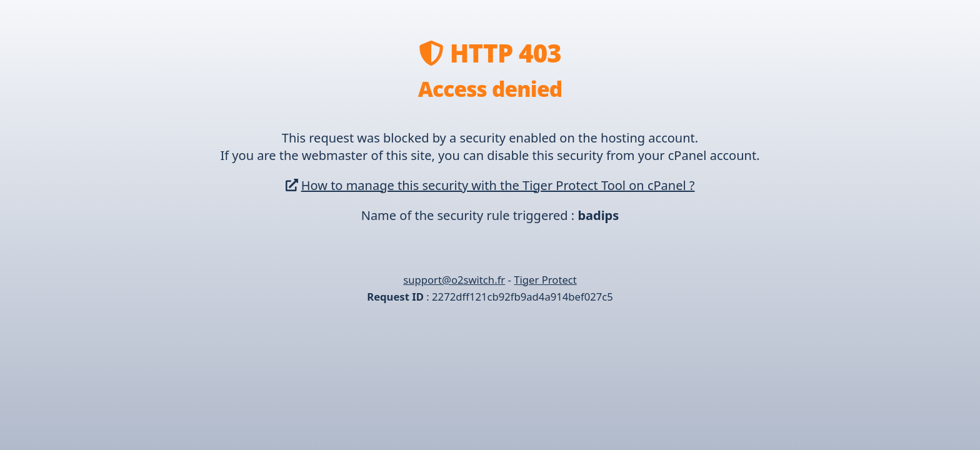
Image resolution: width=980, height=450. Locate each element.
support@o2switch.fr (454, 280)
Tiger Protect (545, 280)
